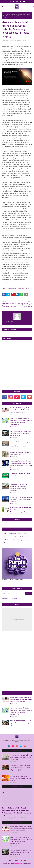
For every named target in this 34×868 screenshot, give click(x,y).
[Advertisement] (17, 650)
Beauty (5, 534)
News (27, 537)
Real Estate (6, 540)
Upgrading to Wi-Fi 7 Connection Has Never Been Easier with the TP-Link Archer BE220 (21, 757)
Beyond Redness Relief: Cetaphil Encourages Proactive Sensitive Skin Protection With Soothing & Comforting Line (21, 422)
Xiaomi (28, 288)
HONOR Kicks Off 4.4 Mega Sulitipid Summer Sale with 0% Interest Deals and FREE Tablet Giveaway (21, 410)
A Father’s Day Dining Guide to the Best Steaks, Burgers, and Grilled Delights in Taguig (20, 768)
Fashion (5, 537)
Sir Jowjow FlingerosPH (10, 40)
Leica (8, 14)
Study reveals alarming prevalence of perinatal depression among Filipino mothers (20, 433)
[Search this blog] (13, 593)
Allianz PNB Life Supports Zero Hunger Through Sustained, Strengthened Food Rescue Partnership (19, 488)
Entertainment (12, 534)
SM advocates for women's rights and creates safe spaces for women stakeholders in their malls (21, 444)
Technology (19, 540)
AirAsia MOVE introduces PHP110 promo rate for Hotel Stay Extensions (20, 476)
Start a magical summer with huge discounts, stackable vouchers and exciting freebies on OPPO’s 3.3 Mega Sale (21, 464)
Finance (11, 537)
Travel (26, 540)
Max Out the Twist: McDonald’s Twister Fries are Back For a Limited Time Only (20, 778)
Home (5, 14)
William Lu (21, 288)
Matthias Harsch (12, 288)
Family (26, 534)
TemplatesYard (18, 864)
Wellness (5, 543)
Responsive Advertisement (10, 599)
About (16, 860)
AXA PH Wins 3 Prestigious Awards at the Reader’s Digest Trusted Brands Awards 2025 (21, 499)
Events (20, 534)
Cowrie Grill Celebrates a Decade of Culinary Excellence (20, 454)
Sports (13, 540)
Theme (17, 865)
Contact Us (23, 860)
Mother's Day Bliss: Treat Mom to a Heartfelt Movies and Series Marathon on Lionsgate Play (20, 510)
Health (22, 537)
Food (17, 537)
